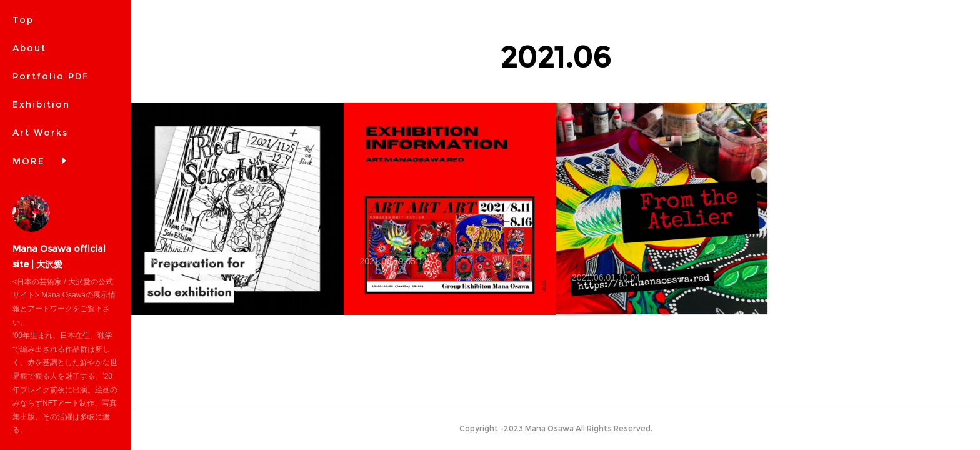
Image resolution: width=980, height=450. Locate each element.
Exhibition (41, 104)
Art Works (40, 132)
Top (23, 20)
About (29, 48)
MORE (29, 161)
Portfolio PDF (51, 76)
